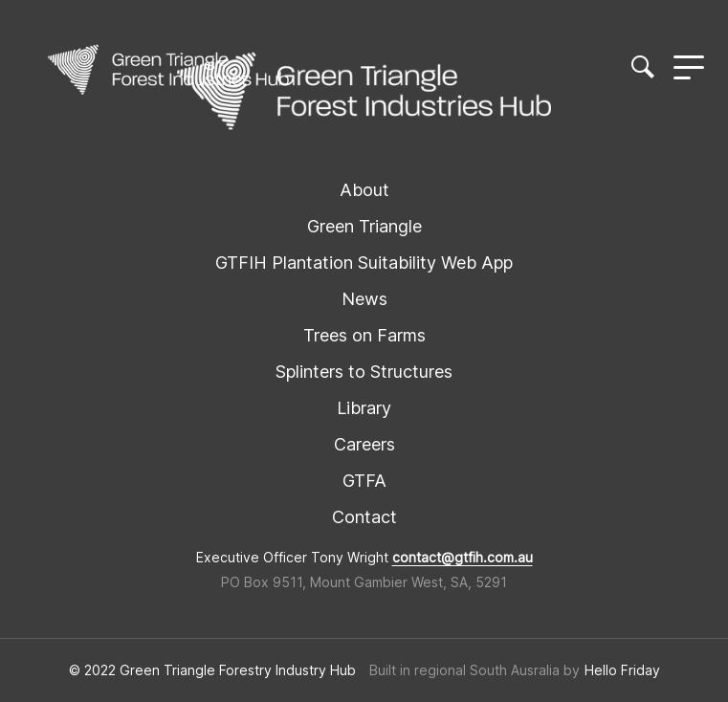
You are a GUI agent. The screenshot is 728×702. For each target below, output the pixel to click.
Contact (364, 517)
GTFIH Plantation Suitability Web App (364, 263)
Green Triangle (364, 226)
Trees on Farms (364, 335)
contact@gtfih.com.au (463, 558)
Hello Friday (622, 670)
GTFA (364, 481)
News (364, 299)
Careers (364, 444)
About (364, 190)
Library (364, 408)
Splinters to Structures (364, 372)
